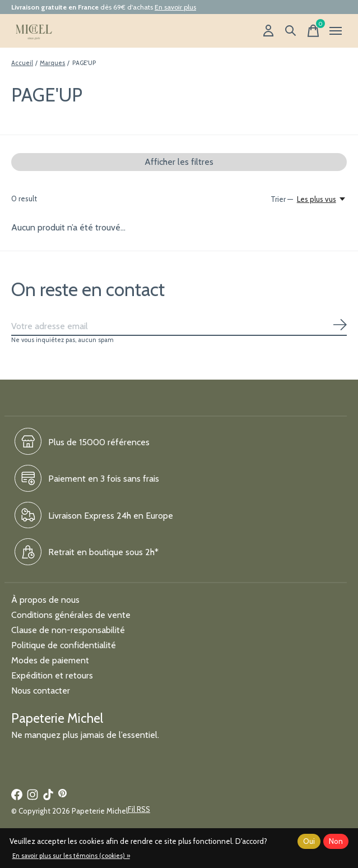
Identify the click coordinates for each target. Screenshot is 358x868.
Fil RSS (139, 809)
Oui (309, 841)
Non (336, 841)
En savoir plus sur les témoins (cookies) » (71, 856)
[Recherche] (291, 31)
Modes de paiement (50, 660)
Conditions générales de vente (71, 615)
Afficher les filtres (179, 162)
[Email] (179, 327)
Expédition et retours (52, 675)
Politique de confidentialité (64, 645)
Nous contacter (41, 691)
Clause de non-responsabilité (68, 630)
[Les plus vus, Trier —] (322, 199)
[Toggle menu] (336, 31)
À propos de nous (45, 600)
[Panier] (313, 31)
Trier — (282, 199)
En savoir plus (175, 7)
